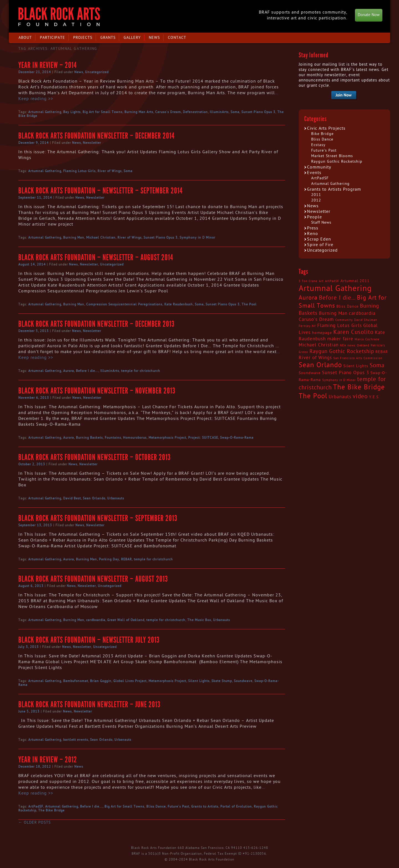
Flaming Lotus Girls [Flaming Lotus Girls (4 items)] (340, 326)
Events (314, 173)
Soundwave (243, 681)
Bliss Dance (156, 806)
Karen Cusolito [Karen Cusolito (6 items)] (353, 332)
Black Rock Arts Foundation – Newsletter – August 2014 (96, 257)
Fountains (113, 438)
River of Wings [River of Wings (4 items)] (315, 358)
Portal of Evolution (236, 806)
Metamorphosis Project (167, 438)
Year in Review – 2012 (48, 760)
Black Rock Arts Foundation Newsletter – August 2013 (93, 579)
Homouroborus (135, 438)
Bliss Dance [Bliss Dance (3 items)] (347, 307)
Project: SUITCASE (203, 438)
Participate (53, 38)
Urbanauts (116, 498)
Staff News (321, 222)
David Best (72, 498)
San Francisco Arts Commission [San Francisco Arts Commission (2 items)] (358, 358)
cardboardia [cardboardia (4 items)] (362, 313)
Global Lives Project (130, 681)
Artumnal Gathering (45, 112)
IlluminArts (219, 112)
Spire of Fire (320, 245)
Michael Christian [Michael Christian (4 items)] (319, 345)
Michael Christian (101, 238)
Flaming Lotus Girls (79, 171)
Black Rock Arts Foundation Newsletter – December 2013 (96, 324)
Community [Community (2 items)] (344, 320)
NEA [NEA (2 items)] (343, 345)
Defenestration (195, 112)
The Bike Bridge (51, 810)
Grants (108, 38)
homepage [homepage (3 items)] (322, 333)
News (154, 38)
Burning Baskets (89, 438)
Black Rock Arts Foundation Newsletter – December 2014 (96, 136)
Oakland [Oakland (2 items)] (363, 345)
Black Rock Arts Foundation (59, 17)
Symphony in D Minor (197, 238)
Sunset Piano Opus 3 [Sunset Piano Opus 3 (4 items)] (346, 373)
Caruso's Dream (168, 112)
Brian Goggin (101, 681)
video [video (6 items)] (360, 397)
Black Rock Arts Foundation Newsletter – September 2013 (98, 518)
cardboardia (96, 620)
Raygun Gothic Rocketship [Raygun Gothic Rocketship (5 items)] (342, 351)
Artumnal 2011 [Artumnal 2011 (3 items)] (355, 281)
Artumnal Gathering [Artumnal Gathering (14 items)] (335, 289)
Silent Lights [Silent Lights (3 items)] (356, 366)
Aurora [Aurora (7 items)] (308, 298)
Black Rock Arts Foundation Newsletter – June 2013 (89, 704)
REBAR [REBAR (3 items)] (382, 352)
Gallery (132, 38)
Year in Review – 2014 (48, 65)
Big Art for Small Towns (103, 112)
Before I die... (87, 371)
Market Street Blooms (332, 156)
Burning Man (74, 238)
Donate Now (369, 15)
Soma (235, 112)
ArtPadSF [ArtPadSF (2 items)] (332, 281)
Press (313, 228)
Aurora (69, 371)
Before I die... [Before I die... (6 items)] (337, 298)
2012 (316, 200)
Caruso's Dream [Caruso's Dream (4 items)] (316, 320)
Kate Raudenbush (179, 304)
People (314, 217)
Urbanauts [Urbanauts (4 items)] (340, 397)
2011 (316, 195)
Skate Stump (222, 681)
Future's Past (178, 806)
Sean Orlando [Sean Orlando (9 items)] (320, 365)
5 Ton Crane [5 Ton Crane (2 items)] (308, 281)
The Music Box (199, 620)
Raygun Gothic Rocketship (337, 161)
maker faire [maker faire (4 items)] (340, 339)
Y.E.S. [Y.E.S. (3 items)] (374, 397)
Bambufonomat (76, 681)
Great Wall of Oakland (126, 620)
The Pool (249, 304)
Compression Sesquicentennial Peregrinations (124, 304)
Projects (83, 38)
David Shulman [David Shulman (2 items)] (366, 320)
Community (319, 167)
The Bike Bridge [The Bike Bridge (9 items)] (359, 387)
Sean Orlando (94, 498)
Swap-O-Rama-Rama (237, 438)
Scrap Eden (319, 239)
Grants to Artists (205, 806)
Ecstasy (318, 145)
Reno (313, 234)
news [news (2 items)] (351, 345)
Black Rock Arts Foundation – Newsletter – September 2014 (100, 191)
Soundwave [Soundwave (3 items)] (310, 373)
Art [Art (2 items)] (321, 281)
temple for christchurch (141, 371)
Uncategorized (97, 72)
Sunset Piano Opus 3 (258, 112)
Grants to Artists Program (334, 189)
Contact (177, 38)
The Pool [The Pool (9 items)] (313, 396)
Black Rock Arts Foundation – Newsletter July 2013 (89, 640)
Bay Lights (72, 112)
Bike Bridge (322, 134)
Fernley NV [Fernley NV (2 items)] (307, 326)
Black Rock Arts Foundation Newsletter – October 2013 (94, 457)
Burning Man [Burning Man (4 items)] (333, 313)
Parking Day (109, 559)
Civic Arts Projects (326, 128)
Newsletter (92, 143)
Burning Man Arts (139, 112)
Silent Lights (199, 681)
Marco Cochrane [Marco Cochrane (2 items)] (367, 339)
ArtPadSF (36, 806)
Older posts (34, 822)
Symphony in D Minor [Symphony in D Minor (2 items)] (339, 380)
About (25, 38)
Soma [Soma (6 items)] (377, 366)
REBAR (126, 559)
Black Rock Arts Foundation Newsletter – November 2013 (97, 391)
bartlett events (76, 740)
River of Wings (110, 171)
